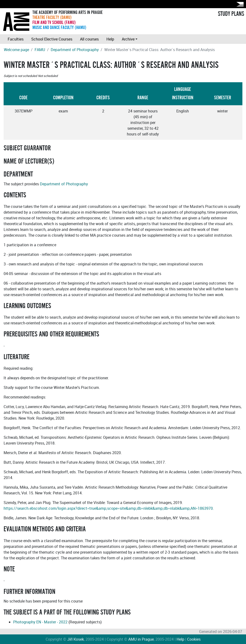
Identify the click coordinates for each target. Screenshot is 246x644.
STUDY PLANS (231, 14)
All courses (89, 39)
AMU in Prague (141, 639)
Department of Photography (75, 50)
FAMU (40, 50)
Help (110, 39)
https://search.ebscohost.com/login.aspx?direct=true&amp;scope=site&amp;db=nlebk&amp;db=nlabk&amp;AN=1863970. (109, 508)
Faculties (16, 39)
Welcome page (16, 50)
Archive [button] (128, 39)
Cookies (194, 639)
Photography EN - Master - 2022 (40, 622)
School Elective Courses (52, 39)
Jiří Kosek (76, 639)
